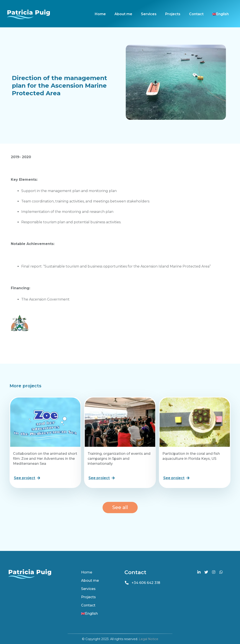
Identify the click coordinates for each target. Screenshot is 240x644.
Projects (173, 14)
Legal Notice (149, 639)
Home (100, 14)
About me (123, 14)
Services (149, 14)
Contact (196, 14)
